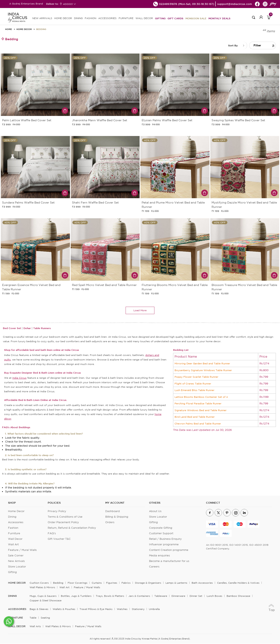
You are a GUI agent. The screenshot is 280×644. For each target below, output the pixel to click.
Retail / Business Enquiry (165, 539)
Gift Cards (175, 18)
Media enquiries (159, 556)
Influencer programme (164, 545)
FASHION (90, 18)
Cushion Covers (39, 583)
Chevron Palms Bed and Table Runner (198, 424)
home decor (17, 583)
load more (140, 311)
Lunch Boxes (214, 596)
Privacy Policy (57, 512)
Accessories (16, 523)
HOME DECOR (63, 18)
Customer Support (161, 534)
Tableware (161, 596)
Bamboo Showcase (238, 596)
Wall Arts (35, 627)
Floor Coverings (78, 583)
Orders (110, 523)
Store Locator (17, 567)
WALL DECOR (144, 18)
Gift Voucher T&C (59, 539)
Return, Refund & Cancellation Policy (72, 528)
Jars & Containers (139, 596)
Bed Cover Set (12, 328)
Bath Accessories (202, 583)
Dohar (27, 328)
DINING (78, 18)
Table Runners (42, 328)
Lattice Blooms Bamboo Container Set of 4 (201, 397)
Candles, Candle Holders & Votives (238, 583)
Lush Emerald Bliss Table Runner (194, 391)
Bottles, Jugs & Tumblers (76, 596)
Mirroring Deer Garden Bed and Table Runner (202, 364)
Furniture (14, 534)
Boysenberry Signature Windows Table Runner (203, 371)
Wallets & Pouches (64, 609)
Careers (154, 567)
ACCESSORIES (107, 18)
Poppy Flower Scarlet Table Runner (196, 377)
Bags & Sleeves (39, 609)
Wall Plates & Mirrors (42, 588)
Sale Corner (16, 556)
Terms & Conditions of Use (65, 517)
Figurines (112, 583)
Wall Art (13, 545)
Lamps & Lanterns (176, 583)
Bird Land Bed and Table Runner (195, 417)
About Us (155, 512)
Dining (12, 517)
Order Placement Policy (63, 523)
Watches (122, 609)
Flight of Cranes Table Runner (193, 384)
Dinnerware (178, 596)
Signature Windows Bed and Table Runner (201, 411)
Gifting (160, 18)
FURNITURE (126, 18)
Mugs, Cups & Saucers (43, 596)
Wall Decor (15, 539)
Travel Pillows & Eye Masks (96, 609)
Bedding (41, 29)
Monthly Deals (219, 18)
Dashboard (113, 512)
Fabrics (126, 583)
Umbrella (154, 609)
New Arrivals (16, 561)
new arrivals (42, 18)
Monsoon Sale (196, 18)
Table (33, 618)
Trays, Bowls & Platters (110, 596)
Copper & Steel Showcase (46, 601)
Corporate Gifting (161, 528)
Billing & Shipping (117, 517)
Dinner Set (196, 596)
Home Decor (24, 29)
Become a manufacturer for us (169, 561)
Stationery (138, 609)
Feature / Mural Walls (22, 550)
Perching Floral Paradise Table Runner (198, 404)
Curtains (97, 583)
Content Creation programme (169, 550)
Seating (45, 618)
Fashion (13, 528)
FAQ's (52, 534)
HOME (9, 29)
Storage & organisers (148, 583)
